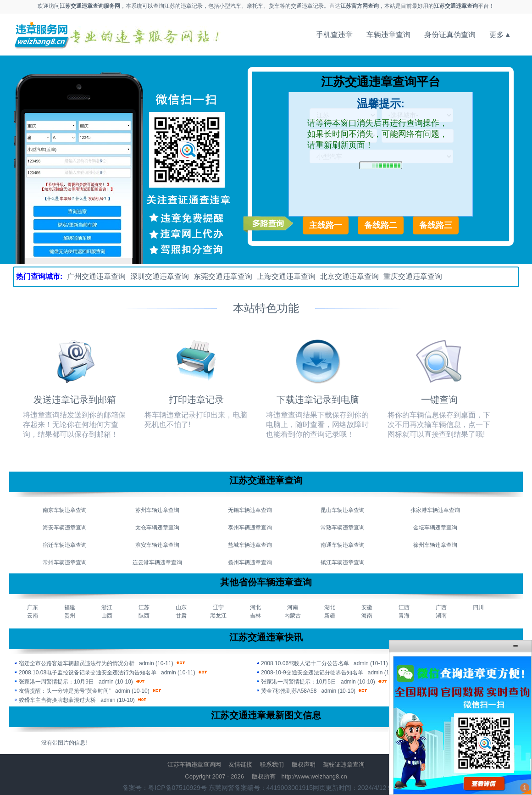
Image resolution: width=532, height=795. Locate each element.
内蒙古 (293, 616)
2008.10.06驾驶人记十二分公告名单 (305, 663)
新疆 (330, 616)
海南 (367, 616)
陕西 (144, 616)
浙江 (107, 607)
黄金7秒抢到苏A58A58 (289, 691)
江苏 (144, 607)
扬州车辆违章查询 (250, 562)
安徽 (367, 607)
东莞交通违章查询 (223, 276)
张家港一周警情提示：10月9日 (56, 682)
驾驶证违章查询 (344, 764)
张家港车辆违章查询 (435, 510)
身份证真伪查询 (450, 35)
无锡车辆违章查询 (250, 510)
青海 (404, 616)
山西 (107, 616)
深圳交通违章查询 (160, 276)
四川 (478, 607)
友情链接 (240, 764)
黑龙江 (218, 616)
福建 (70, 607)
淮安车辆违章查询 (157, 545)
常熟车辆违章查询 (343, 528)
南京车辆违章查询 (65, 510)
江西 (404, 607)
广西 (441, 607)
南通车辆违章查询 (343, 545)
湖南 (441, 616)
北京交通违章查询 (349, 276)
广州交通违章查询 (96, 276)
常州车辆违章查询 (65, 562)
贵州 (70, 616)
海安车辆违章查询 (65, 528)
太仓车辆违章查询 (157, 528)
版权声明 (304, 764)
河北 (255, 607)
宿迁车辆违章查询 (65, 545)
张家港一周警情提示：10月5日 (299, 682)
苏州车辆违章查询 (157, 510)
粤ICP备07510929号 (177, 788)
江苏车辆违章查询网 (194, 764)
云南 (33, 616)
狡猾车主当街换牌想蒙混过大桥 (57, 700)
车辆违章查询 (388, 35)
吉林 (255, 616)
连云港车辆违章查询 (157, 562)
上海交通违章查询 (286, 276)
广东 (33, 607)
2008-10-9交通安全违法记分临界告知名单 (312, 673)
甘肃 (181, 616)
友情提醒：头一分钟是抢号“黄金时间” (65, 691)
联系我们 (272, 764)
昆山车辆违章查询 (343, 510)
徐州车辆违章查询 (435, 545)
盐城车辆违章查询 (250, 545)
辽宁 (218, 607)
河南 (293, 607)
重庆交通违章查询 (413, 276)
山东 (181, 607)
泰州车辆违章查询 (250, 528)
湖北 (330, 607)
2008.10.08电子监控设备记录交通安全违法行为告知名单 (88, 673)
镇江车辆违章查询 (343, 562)
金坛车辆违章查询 (435, 528)
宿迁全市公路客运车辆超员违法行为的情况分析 (77, 663)
